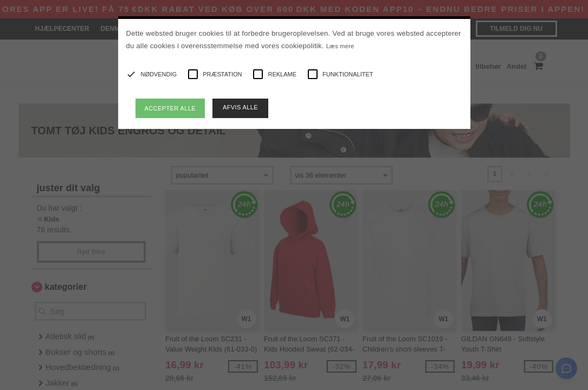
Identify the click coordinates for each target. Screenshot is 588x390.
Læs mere (340, 46)
